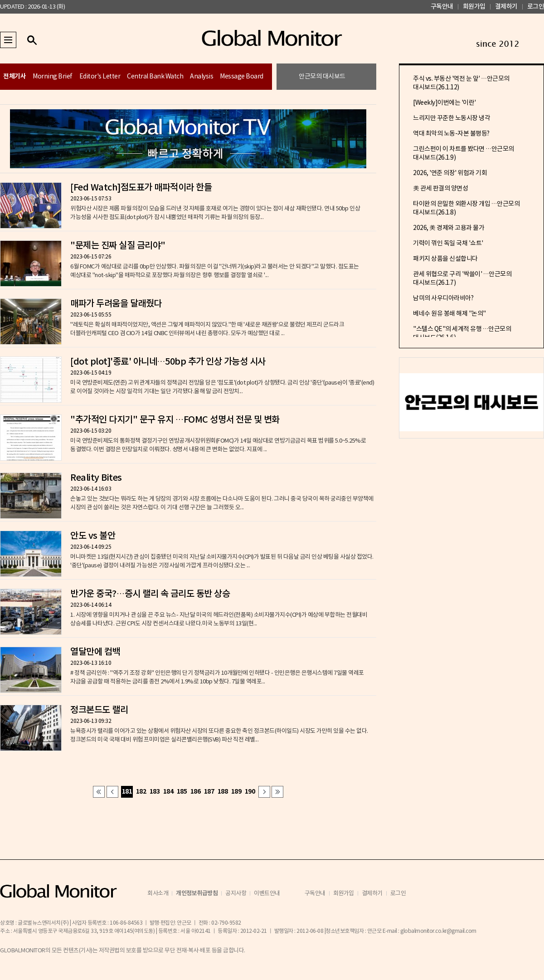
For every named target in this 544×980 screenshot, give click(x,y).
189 (236, 792)
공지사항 (236, 894)
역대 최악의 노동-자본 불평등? (451, 134)
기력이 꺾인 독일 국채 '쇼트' (448, 244)
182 (141, 792)
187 (209, 792)
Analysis (202, 77)
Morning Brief (53, 77)
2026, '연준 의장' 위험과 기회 (450, 173)
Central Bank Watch (155, 77)
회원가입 (474, 7)
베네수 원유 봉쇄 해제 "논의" (449, 314)
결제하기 (506, 7)
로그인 (536, 7)
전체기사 (15, 76)
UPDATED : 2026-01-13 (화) (32, 7)
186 (196, 792)
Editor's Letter (100, 77)
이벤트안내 (267, 894)
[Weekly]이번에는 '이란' (444, 103)
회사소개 (158, 894)
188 (223, 792)
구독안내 (442, 7)
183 (155, 792)
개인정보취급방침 (197, 893)
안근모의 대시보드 (322, 77)
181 (127, 792)
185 (182, 792)
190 (250, 792)
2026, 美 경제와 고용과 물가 (449, 228)
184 (168, 792)
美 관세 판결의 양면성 (440, 189)
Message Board (242, 77)
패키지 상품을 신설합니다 (445, 259)
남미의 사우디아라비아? (443, 298)
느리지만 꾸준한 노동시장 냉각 (452, 118)
